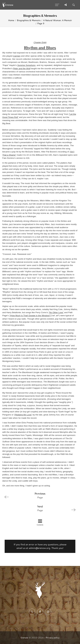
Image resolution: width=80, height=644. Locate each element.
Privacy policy (53, 638)
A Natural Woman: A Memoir (57, 20)
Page (39, 495)
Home (11, 20)
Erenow (24, 638)
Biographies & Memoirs (29, 20)
